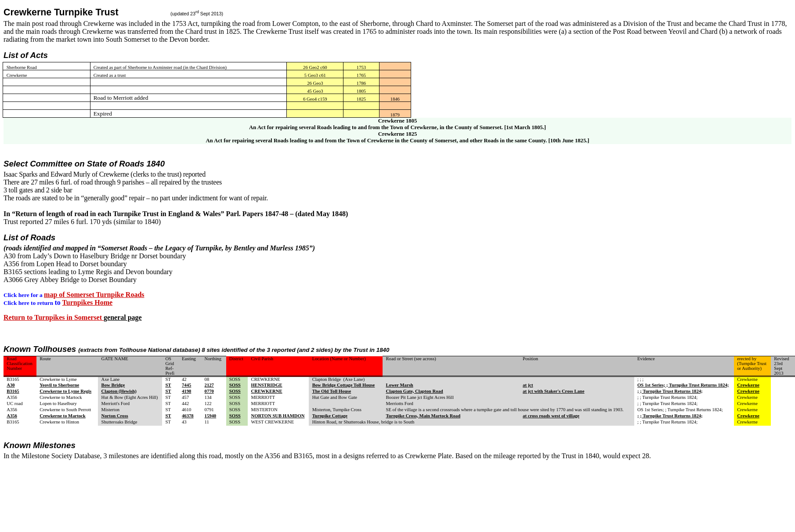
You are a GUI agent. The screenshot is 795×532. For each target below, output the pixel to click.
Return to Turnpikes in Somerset (54, 317)
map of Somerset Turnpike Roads (94, 295)
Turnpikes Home (88, 302)
